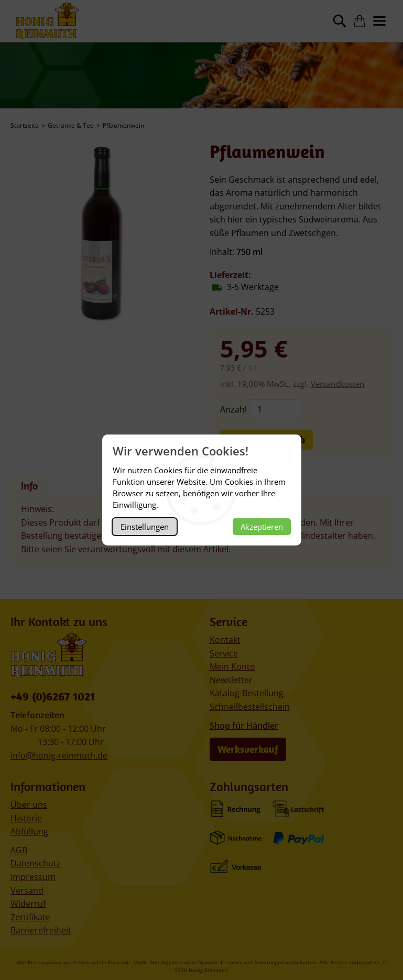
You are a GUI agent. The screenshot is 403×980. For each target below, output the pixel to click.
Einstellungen (145, 527)
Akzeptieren (262, 527)
